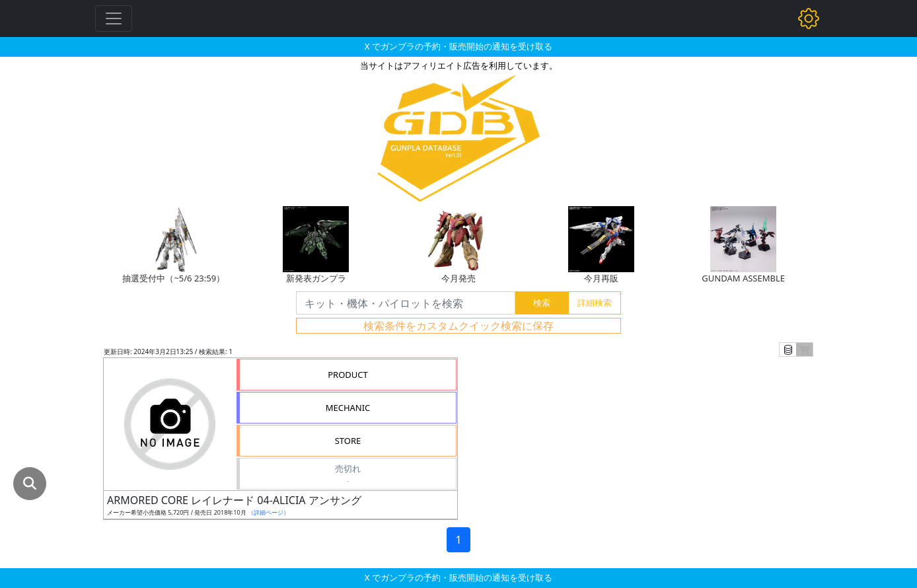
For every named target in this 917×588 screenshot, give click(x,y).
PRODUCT (348, 375)
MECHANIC (348, 408)
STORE (348, 441)
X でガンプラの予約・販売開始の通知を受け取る (458, 46)
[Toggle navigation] (114, 18)
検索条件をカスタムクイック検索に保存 (458, 326)
